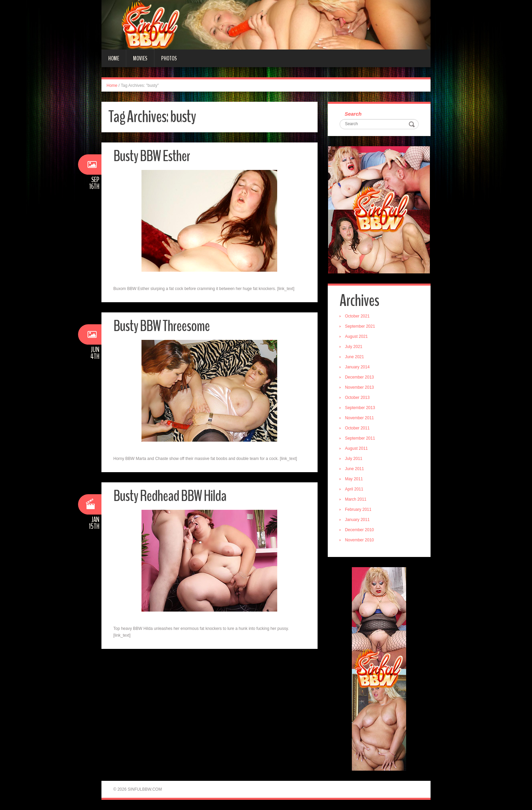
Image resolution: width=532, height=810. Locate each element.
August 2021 (356, 336)
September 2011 (360, 438)
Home (114, 58)
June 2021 (355, 357)
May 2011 (354, 479)
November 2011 (359, 418)
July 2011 (354, 459)
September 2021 (360, 326)
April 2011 (354, 489)
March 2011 (356, 499)
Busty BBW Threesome (161, 326)
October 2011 (357, 428)
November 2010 (359, 540)
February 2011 (358, 509)
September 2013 (360, 408)
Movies (140, 58)
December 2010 (359, 530)
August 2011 (356, 448)
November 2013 (359, 387)
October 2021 (357, 316)
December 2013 (359, 377)
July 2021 (354, 347)
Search (353, 114)
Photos (169, 58)
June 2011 (355, 469)
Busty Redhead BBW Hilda (170, 496)
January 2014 (357, 367)
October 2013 (357, 398)
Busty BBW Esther (152, 156)
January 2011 (357, 520)
